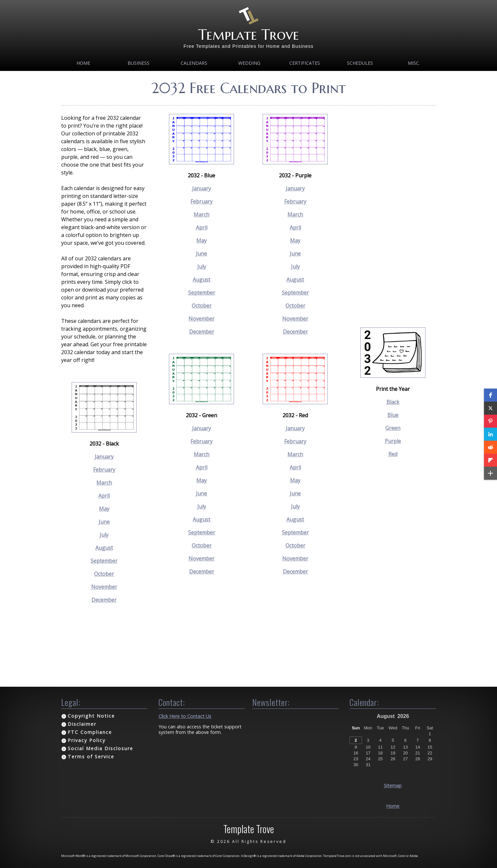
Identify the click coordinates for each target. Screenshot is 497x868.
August (104, 548)
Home (83, 63)
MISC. (414, 63)
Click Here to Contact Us (185, 716)
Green (393, 428)
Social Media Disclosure (100, 748)
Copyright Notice (91, 716)
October (104, 574)
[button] (490, 395)
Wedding (249, 63)
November (104, 587)
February (104, 470)
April (104, 496)
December (104, 600)
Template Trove (249, 35)
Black (393, 402)
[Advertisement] (393, 212)
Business (138, 63)
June (104, 522)
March (104, 483)
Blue (393, 415)
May (104, 509)
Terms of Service (91, 757)
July (104, 535)
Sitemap (393, 785)
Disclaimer (82, 724)
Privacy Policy (87, 740)
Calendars (194, 63)
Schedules (360, 63)
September (104, 561)
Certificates (305, 63)
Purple (393, 441)
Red (393, 454)
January (104, 457)
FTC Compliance (90, 732)
